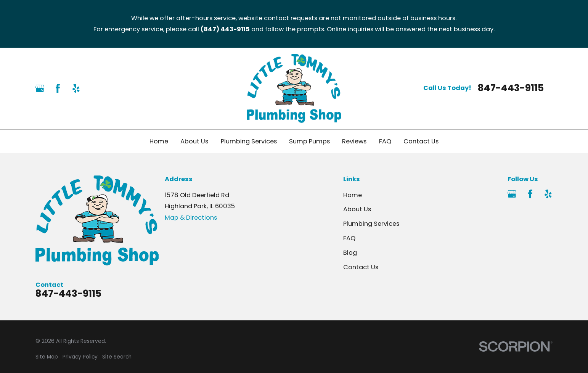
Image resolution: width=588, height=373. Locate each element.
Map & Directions (191, 218)
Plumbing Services (371, 224)
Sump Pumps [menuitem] (309, 141)
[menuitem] (47, 357)
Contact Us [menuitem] (421, 141)
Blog (350, 253)
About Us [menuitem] (194, 141)
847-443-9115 (511, 88)
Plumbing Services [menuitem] (249, 141)
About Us (357, 209)
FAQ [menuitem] (385, 141)
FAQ (349, 238)
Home (353, 195)
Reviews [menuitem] (354, 141)
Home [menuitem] (159, 141)
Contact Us (361, 267)
